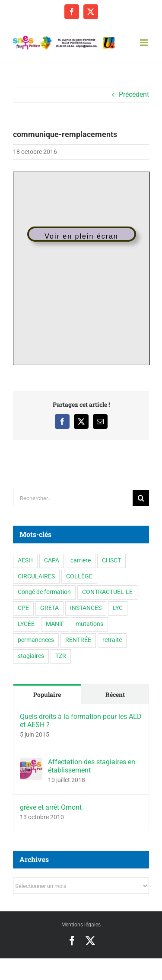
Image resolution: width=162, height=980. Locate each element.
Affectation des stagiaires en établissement (92, 766)
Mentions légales (81, 925)
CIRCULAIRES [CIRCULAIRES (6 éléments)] (36, 576)
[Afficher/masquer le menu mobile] (145, 43)
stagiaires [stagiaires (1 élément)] (31, 656)
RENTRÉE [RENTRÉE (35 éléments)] (78, 640)
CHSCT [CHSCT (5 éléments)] (111, 560)
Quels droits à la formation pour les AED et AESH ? (81, 721)
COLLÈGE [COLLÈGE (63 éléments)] (79, 576)
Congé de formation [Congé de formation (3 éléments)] (44, 592)
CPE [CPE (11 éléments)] (23, 608)
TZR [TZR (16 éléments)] (61, 656)
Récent (115, 694)
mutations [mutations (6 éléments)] (89, 624)
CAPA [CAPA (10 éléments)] (52, 560)
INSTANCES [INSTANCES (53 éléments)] (86, 608)
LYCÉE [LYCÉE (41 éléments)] (26, 624)
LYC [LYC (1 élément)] (118, 608)
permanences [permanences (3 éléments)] (36, 640)
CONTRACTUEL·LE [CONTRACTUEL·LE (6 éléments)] (107, 592)
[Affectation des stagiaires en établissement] (31, 764)
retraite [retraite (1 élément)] (112, 640)
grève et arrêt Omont (51, 807)
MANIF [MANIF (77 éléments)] (55, 624)
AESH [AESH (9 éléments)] (25, 560)
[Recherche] (141, 498)
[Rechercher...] (73, 498)
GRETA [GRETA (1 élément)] (49, 608)
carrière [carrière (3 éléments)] (81, 560)
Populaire (47, 694)
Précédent (134, 94)
